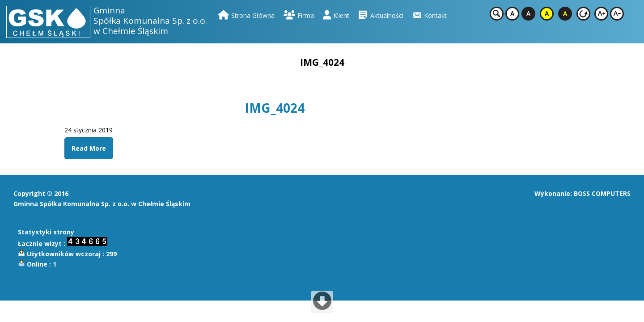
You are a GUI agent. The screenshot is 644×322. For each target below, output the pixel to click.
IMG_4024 (275, 108)
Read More (89, 148)
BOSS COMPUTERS (602, 193)
